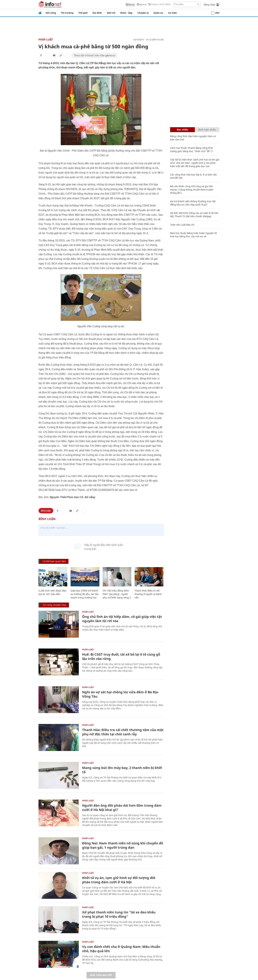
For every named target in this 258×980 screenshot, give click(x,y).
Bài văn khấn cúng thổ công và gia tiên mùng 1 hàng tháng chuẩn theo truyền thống (192, 190)
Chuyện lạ (143, 13)
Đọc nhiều (183, 130)
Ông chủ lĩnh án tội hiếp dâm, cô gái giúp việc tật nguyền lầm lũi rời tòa (122, 619)
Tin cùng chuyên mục (55, 605)
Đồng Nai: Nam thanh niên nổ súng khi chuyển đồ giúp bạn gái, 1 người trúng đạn (123, 845)
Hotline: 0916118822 (159, 4)
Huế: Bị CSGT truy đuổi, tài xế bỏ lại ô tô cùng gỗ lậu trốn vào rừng (121, 656)
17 (210, 151)
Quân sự (158, 13)
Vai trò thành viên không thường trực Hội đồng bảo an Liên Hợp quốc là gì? (193, 203)
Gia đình (97, 13)
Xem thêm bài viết (101, 975)
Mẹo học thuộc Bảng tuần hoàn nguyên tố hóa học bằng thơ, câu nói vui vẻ (193, 235)
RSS (215, 13)
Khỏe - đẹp (126, 13)
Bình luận (46, 511)
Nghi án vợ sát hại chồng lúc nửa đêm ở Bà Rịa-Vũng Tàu (121, 694)
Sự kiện (173, 13)
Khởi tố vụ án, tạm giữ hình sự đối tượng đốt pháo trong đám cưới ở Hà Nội (119, 880)
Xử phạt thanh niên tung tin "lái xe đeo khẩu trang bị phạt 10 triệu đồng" (119, 914)
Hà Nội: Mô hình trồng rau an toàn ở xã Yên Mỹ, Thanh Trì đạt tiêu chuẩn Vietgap (194, 215)
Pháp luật (46, 40)
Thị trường (67, 13)
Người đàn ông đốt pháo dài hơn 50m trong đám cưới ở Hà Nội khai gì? (122, 808)
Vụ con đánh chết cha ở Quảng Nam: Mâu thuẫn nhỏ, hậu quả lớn (121, 949)
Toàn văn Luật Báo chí (182, 225)
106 (179, 178)
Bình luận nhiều (207, 130)
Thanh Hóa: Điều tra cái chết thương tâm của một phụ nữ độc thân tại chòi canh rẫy (123, 732)
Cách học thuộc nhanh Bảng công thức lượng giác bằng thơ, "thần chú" (192, 150)
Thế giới (83, 13)
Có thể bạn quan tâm (54, 561)
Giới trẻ (111, 13)
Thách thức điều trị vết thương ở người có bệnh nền (148, 594)
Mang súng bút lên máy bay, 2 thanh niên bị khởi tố (122, 770)
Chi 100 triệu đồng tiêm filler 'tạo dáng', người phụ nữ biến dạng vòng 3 (117, 594)
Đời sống (51, 13)
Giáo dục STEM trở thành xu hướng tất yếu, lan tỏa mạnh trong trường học (84, 594)
